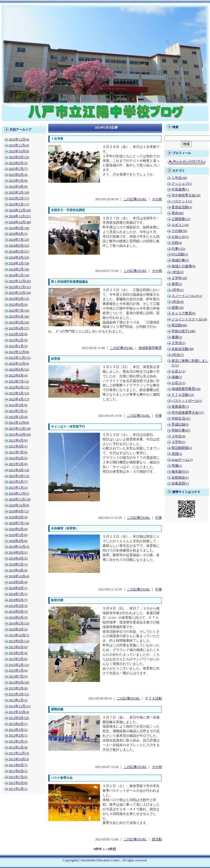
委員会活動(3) (182, 207)
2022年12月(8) (19, 352)
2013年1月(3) (18, 700)
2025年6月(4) (18, 175)
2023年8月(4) (18, 305)
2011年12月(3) (19, 753)
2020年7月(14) (19, 523)
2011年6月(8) (18, 783)
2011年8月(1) (18, 771)
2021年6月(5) (18, 458)
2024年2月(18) (19, 269)
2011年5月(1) (18, 789)
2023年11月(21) (20, 287)
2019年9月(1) (18, 553)
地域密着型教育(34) (186, 389)
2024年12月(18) (20, 210)
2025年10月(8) (19, 151)
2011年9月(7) (18, 765)
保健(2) (177, 377)
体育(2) (177, 284)
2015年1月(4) (18, 671)
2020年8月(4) (18, 517)
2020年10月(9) (19, 505)
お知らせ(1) (180, 237)
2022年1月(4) (18, 417)
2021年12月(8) (19, 423)
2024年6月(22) (19, 246)
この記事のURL (135, 199)
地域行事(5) (180, 260)
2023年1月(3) (18, 346)
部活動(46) (179, 325)
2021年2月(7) (18, 482)
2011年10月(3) (19, 759)
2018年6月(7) (18, 600)
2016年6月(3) (18, 617)
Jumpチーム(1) (182, 460)
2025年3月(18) (19, 193)
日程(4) (177, 243)
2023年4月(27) (19, 328)
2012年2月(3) (18, 741)
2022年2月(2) (18, 411)
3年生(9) (178, 302)
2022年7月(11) (19, 381)
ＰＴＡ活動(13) (183, 395)
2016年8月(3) (18, 612)
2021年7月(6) (18, 452)
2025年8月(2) (18, 163)
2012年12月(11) (20, 706)
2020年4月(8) (18, 541)
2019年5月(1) (18, 564)
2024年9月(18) (19, 228)
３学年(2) (178, 442)
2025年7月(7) (18, 169)
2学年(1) (178, 290)
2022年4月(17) (19, 399)
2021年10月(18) (20, 435)
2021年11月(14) (20, 429)
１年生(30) (179, 178)
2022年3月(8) (18, 405)
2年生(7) (178, 355)
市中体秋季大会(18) (186, 195)
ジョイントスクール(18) (189, 319)
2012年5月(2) (18, 730)
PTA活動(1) (180, 254)
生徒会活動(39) (183, 349)
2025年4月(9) (18, 187)
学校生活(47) (181, 419)
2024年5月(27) (19, 252)
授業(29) (178, 308)
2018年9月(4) (18, 582)
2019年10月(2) (19, 547)
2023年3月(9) (18, 334)
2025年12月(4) (19, 139)
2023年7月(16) (19, 311)
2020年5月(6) (18, 535)
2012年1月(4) (18, 747)
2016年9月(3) (18, 606)
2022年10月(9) (19, 364)
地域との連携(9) (184, 266)
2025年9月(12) (19, 157)
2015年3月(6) (18, 659)
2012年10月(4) (19, 712)
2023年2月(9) (18, 340)
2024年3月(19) (19, 263)
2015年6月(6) (18, 647)
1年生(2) (178, 272)
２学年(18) (179, 278)
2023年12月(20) (20, 281)
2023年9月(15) (19, 299)
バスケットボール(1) (187, 401)
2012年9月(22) (19, 718)
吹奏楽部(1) (180, 483)
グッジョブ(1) (182, 184)
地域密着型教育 (150, 348)
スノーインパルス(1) (187, 296)
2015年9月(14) (19, 641)
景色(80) (178, 213)
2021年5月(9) (18, 464)
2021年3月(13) (19, 476)
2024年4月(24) (19, 257)
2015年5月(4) (18, 653)
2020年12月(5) (19, 494)
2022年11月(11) (20, 358)
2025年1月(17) (19, 204)
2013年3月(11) (19, 694)
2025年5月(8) (18, 181)
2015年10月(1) (19, 635)
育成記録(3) (180, 424)
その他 (157, 199)
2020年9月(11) (19, 511)
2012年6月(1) (18, 724)
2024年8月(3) (18, 234)
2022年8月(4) (18, 375)
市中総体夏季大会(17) (188, 413)
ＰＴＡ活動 (154, 698)
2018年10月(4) (19, 576)
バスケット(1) (182, 201)
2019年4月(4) (18, 570)
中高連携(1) (180, 189)
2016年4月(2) (18, 629)
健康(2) (177, 337)
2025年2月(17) (19, 198)
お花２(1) (178, 383)
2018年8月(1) (18, 588)
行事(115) (178, 249)
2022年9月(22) (19, 370)
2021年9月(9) (18, 440)
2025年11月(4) (19, 145)
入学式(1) (178, 343)
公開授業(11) (181, 219)
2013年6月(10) (19, 682)
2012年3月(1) (18, 736)
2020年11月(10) (20, 499)
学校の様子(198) (184, 331)
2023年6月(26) (19, 316)
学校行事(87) (181, 430)
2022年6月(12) (19, 387)
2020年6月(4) (18, 529)
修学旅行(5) (180, 472)
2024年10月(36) (20, 222)
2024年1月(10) (19, 275)
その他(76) (179, 231)
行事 (159, 416)
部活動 (157, 839)
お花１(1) (178, 371)
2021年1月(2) (18, 488)
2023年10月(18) (20, 293)
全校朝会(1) (180, 478)
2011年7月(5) (18, 777)
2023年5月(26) (19, 322)
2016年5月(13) (19, 623)
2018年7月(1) (18, 594)
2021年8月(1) (18, 446)
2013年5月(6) (18, 688)
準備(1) (177, 466)
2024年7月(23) (19, 240)
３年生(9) (178, 436)
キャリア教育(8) (184, 313)
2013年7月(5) (18, 677)
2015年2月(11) (19, 665)
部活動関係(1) (182, 448)
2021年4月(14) (19, 470)
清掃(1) (177, 454)
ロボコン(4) (180, 225)
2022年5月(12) (19, 393)
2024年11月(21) (20, 216)
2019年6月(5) (18, 558)
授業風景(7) (180, 407)
